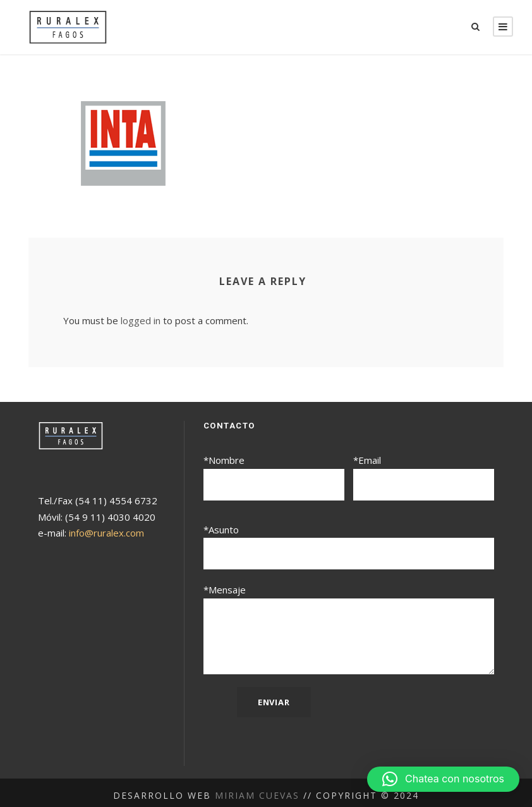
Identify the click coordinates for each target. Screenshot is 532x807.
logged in (137, 321)
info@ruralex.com (106, 533)
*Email (424, 477)
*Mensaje (349, 626)
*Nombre (274, 477)
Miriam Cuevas (259, 789)
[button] (443, 779)
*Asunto (349, 544)
